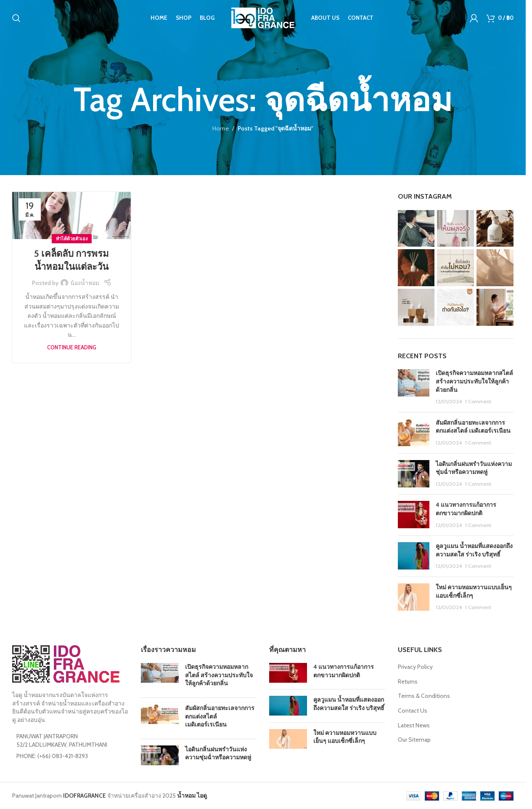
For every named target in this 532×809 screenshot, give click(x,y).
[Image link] (66, 663)
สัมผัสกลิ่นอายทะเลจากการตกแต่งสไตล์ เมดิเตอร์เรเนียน (473, 427)
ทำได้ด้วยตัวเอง (72, 239)
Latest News (414, 725)
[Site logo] (263, 18)
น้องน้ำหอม (85, 283)
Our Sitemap (414, 740)
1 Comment (478, 401)
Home (221, 128)
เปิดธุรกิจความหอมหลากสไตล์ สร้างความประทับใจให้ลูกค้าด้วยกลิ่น (474, 381)
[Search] (16, 19)
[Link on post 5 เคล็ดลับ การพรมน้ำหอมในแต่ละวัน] (71, 216)
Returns (408, 681)
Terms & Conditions (424, 696)
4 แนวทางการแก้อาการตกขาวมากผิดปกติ (466, 509)
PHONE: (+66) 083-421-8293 (52, 756)
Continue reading (72, 347)
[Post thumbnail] (414, 387)
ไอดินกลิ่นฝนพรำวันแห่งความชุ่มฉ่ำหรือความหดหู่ (474, 468)
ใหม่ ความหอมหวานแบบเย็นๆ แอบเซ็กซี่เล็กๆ (345, 737)
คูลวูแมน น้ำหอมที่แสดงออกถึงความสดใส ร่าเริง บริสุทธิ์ (474, 550)
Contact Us (413, 711)
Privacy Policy (415, 667)
